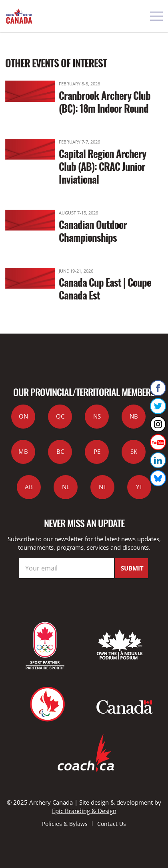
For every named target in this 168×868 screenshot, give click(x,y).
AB (29, 487)
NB (134, 416)
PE (97, 451)
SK (134, 451)
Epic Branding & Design (84, 811)
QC (60, 416)
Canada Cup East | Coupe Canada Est (105, 288)
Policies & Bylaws (65, 824)
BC (60, 451)
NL (66, 487)
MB (23, 451)
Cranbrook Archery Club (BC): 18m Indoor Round (105, 102)
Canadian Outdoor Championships (93, 231)
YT (139, 487)
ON (23, 416)
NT (103, 487)
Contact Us (112, 824)
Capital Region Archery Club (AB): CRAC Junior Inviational (102, 166)
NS (97, 416)
